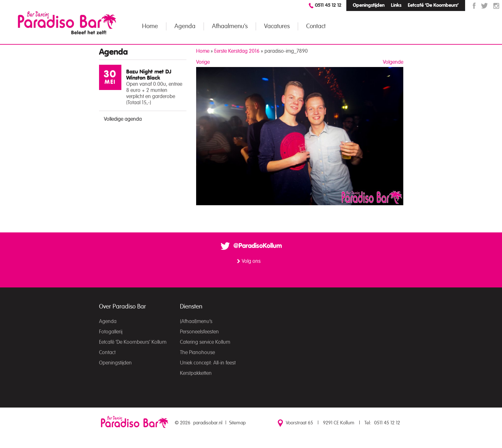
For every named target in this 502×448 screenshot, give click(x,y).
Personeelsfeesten (199, 332)
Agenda (185, 26)
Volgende (393, 62)
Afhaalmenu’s (230, 26)
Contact (316, 26)
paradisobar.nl (208, 423)
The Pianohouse (197, 353)
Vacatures (277, 26)
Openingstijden (369, 5)
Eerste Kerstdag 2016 (237, 51)
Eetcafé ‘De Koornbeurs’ (433, 5)
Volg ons (251, 261)
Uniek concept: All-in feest (208, 363)
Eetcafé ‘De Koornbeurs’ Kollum (133, 342)
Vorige (203, 62)
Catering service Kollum (205, 342)
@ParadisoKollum (258, 246)
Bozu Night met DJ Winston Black (149, 75)
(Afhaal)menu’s (196, 321)
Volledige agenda (123, 119)
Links (396, 5)
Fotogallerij (111, 332)
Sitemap (237, 423)
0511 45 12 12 (328, 5)
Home (150, 26)
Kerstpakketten (196, 373)
